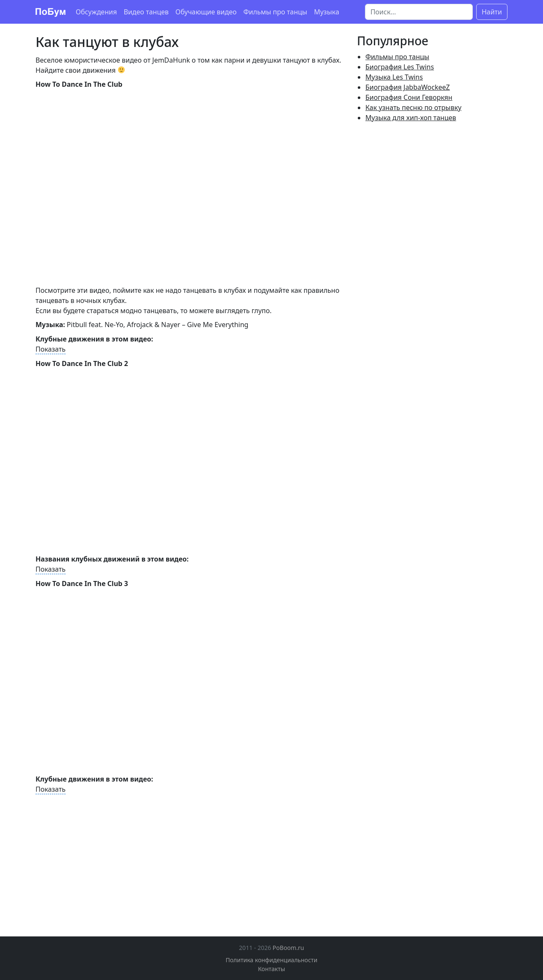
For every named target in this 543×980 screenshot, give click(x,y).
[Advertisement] (107, 858)
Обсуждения (96, 12)
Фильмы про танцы (276, 12)
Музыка (326, 12)
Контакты (271, 969)
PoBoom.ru (288, 948)
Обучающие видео (206, 12)
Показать (51, 349)
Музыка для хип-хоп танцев (411, 118)
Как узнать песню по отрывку (413, 107)
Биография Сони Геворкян (409, 97)
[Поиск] (419, 12)
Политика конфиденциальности (271, 960)
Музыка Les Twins (394, 77)
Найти (492, 12)
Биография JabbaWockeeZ (408, 87)
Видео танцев (146, 12)
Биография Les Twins (400, 67)
